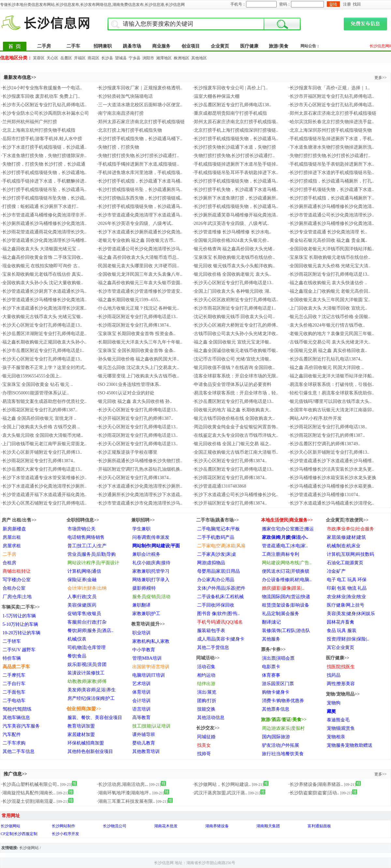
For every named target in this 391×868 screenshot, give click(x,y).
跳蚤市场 (132, 46)
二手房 (44, 46)
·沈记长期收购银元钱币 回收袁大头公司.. (234, 317)
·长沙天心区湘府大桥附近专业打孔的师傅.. (235, 325)
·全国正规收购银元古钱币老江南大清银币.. (235, 452)
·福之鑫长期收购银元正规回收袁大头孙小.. (44, 342)
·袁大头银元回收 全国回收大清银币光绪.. (42, 435)
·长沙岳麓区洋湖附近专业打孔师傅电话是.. (44, 334)
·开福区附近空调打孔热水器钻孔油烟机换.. (140, 469)
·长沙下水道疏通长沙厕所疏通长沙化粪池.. (140, 232)
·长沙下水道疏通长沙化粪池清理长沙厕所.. (44, 486)
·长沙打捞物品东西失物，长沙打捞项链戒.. (140, 198)
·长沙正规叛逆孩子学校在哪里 (127, 452)
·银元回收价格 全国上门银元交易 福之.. (232, 444)
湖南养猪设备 (217, 826)
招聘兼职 (103, 46)
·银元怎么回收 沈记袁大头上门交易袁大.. (138, 368)
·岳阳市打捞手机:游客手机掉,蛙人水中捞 (42, 139)
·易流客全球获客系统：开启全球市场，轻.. (235, 393)
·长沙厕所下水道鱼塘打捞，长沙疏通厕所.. (235, 198)
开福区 (80, 58)
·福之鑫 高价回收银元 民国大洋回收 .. (326, 368)
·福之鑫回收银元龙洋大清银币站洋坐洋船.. (331, 376)
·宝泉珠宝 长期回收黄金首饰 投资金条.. (136, 334)
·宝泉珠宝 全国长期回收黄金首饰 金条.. (136, 351)
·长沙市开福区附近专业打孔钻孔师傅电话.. (331, 96)
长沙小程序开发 (65, 834)
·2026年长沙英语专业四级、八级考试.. (135, 223)
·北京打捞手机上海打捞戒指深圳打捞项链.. (235, 130)
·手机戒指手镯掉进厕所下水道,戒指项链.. (138, 164)
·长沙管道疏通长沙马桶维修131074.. (324, 495)
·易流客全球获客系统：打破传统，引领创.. (331, 384)
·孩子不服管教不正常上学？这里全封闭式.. (44, 368)
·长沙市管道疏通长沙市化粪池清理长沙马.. (140, 503)
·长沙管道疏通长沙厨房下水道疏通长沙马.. (44, 291)
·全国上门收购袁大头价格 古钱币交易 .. (40, 427)
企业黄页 (220, 46)
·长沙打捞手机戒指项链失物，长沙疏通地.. (44, 173)
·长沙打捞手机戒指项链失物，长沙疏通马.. (235, 139)
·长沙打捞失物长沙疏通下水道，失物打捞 (234, 147)
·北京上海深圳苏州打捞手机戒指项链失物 (330, 130)
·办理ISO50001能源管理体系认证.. (35, 393)
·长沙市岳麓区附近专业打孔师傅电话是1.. (43, 351)
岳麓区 (66, 58)
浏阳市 (148, 58)
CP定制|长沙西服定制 (19, 834)
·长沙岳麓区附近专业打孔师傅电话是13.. (233, 401)
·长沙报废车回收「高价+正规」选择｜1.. (329, 88)
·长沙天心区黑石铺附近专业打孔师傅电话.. (44, 503)
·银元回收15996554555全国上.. (31, 376)
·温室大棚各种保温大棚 (216, 96)
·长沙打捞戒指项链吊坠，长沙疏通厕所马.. (140, 190)
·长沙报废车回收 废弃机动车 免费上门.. (40, 96)
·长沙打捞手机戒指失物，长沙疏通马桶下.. (140, 139)
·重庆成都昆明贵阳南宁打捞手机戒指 (230, 113)
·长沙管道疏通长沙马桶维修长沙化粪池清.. (44, 300)
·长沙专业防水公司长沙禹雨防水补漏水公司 (45, 113)
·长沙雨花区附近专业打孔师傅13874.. (134, 325)
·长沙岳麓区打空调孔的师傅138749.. (324, 444)
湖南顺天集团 (268, 826)
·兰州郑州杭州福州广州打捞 (29, 122)
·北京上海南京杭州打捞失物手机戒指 (38, 130)
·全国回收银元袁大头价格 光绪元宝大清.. (329, 266)
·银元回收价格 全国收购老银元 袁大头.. (232, 274)
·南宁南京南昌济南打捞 (120, 113)
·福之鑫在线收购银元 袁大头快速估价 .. (328, 283)
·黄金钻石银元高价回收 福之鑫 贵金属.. (328, 240)
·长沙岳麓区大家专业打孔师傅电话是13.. (42, 469)
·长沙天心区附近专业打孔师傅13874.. (230, 461)
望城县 (121, 58)
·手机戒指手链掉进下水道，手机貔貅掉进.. (44, 181)
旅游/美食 (279, 46)
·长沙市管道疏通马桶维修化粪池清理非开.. (44, 215)
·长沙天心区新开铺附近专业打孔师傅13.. (42, 452)
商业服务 (161, 46)
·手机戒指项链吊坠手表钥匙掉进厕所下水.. (331, 164)
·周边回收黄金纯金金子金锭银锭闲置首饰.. (235, 427)
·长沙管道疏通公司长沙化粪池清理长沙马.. (140, 249)
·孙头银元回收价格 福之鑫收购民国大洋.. (138, 359)
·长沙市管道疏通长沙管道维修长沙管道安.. (140, 291)
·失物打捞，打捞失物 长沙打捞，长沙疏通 (43, 164)
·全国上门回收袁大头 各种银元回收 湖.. (232, 291)
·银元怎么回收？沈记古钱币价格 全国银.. (329, 317)
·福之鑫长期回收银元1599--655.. (129, 300)
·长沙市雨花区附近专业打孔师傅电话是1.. (234, 308)
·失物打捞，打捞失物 (118, 147)
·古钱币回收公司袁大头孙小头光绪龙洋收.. (235, 334)
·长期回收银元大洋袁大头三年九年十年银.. (140, 342)
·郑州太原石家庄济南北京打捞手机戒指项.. (235, 122)
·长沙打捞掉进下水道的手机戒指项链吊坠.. (331, 173)
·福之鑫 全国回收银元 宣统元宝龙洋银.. (232, 342)
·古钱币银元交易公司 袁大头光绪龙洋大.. (329, 342)
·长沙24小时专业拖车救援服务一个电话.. (42, 88)
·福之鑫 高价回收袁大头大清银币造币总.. (138, 257)
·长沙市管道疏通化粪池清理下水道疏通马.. (140, 215)
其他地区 (199, 58)
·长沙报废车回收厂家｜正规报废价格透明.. (140, 88)
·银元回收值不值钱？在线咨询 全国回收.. (234, 368)
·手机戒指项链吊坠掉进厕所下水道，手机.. (331, 139)
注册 (347, 4)
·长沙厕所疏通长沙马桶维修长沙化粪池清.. (331, 206)
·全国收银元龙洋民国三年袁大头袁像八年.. (140, 274)
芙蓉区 (39, 58)
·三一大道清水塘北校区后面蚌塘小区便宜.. (140, 105)
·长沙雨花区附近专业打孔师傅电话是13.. (329, 274)
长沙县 (107, 58)
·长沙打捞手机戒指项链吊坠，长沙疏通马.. (44, 190)
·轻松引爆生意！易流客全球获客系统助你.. (331, 393)
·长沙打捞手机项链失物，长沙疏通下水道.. (331, 190)
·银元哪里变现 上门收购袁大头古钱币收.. (138, 376)
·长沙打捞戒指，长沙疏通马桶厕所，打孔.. (331, 181)
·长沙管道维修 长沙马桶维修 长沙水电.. (232, 232)
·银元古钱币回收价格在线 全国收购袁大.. (234, 418)
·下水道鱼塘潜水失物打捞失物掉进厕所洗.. (331, 147)
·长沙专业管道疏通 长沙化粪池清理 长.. (328, 232)
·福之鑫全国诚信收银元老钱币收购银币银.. (235, 351)
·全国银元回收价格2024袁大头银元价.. (231, 240)
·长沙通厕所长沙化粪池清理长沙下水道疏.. (140, 495)
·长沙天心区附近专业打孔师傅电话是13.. (233, 283)
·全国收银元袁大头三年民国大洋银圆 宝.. (329, 300)
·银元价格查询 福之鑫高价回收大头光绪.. (234, 249)
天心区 (52, 58)
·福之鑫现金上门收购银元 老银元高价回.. (329, 291)
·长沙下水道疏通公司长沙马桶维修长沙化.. (235, 495)
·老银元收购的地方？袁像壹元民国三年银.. (331, 334)
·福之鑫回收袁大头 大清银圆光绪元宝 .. (40, 249)
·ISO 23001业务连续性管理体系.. (129, 384)
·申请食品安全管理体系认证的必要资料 (232, 384)
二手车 (73, 46)
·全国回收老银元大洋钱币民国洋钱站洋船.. (331, 249)
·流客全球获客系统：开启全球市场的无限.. (235, 376)
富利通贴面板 (319, 826)
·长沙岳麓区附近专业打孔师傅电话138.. (232, 105)
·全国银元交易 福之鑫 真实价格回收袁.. (328, 351)
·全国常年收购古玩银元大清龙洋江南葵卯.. (331, 410)
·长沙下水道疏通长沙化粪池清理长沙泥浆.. (44, 308)
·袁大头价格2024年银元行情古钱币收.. (327, 325)
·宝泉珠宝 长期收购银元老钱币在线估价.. (234, 257)
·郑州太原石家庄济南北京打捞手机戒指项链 (332, 113)
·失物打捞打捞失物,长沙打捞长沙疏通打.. (138, 156)
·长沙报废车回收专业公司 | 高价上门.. (230, 88)
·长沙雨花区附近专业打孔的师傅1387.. (39, 410)
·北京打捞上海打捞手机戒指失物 (129, 130)
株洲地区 (181, 58)
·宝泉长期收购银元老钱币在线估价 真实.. (42, 274)
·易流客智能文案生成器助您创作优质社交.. (44, 401)
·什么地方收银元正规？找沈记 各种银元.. (138, 308)
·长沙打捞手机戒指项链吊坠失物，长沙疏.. (44, 198)
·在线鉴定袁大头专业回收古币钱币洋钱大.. (235, 435)
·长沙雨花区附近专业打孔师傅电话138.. (328, 427)
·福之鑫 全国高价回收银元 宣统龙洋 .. (39, 418)
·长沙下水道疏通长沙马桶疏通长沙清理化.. (331, 503)
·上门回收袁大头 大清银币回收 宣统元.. (328, 308)
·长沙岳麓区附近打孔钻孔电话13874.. (326, 359)
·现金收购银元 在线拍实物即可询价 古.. (40, 266)
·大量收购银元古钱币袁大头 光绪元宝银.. (42, 317)
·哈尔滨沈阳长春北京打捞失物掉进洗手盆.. (331, 122)
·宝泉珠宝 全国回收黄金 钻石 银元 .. (37, 384)
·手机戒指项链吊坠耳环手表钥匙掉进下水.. (235, 173)
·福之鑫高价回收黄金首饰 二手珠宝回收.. (42, 257)
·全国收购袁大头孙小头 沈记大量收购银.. (42, 283)
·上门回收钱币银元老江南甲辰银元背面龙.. (44, 444)
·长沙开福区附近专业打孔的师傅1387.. (135, 418)
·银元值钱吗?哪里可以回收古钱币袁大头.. (330, 401)
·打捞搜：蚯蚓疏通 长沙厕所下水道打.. (40, 206)
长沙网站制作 (64, 826)
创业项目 (191, 46)
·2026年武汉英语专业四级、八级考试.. (231, 223)
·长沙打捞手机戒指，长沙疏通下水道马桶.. (140, 181)
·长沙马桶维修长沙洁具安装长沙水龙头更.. (331, 469)
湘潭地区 (164, 58)
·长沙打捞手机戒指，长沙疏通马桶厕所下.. (331, 198)
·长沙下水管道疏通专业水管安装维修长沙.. (44, 478)
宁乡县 (135, 58)
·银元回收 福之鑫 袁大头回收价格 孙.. (134, 401)
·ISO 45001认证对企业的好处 (126, 393)
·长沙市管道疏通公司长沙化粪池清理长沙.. (331, 215)
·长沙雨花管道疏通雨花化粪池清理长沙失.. (44, 232)
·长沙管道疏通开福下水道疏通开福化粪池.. (44, 495)
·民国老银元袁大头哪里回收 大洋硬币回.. (138, 266)
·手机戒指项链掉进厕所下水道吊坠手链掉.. (235, 164)
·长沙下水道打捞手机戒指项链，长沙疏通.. (44, 147)
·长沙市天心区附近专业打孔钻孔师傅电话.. (44, 105)
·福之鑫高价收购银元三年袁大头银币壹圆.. (140, 283)
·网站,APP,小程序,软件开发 (315, 418)
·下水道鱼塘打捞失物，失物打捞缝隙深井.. (44, 156)
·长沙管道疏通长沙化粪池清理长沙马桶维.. (44, 240)
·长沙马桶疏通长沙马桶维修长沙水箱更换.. (331, 486)
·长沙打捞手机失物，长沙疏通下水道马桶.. (235, 190)
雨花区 (94, 58)
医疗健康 (249, 46)
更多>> (381, 78)
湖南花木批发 (166, 826)
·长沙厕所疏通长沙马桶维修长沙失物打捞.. (140, 461)
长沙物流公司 (115, 826)
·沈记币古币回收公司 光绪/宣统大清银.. (232, 359)
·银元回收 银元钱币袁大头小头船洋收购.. (234, 266)
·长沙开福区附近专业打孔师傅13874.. (230, 503)
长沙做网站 (10, 826)
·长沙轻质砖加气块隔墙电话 (125, 96)
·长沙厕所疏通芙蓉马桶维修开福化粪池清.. (235, 215)
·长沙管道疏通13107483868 (219, 486)
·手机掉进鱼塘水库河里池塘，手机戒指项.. (140, 173)
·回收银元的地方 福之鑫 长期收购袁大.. (232, 410)
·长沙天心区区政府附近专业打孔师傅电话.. (235, 300)
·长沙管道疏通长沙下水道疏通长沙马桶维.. (331, 461)
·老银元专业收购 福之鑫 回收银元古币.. (136, 240)
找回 (357, 4)
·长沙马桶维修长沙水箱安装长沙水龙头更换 (332, 478)
